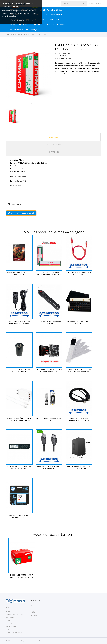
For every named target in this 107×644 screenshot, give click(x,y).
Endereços (34, 615)
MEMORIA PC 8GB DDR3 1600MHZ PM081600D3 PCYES (49, 274)
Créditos (33, 612)
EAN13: (58, 58)
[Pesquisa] (84, 4)
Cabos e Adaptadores (54, 15)
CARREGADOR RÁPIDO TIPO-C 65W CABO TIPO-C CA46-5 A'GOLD (19, 419)
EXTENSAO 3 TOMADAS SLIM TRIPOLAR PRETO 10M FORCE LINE (19, 322)
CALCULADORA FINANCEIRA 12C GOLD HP (79, 322)
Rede (62, 25)
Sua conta (35, 600)
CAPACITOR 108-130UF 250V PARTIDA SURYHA (19, 371)
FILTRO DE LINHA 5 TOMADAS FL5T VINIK (49, 322)
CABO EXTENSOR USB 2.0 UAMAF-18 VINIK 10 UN (49, 468)
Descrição (53, 137)
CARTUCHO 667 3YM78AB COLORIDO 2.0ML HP (19, 516)
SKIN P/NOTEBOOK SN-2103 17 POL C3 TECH (19, 274)
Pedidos (33, 609)
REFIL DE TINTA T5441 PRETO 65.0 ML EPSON (49, 419)
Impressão (53, 20)
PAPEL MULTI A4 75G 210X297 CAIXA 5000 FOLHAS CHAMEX (22, 576)
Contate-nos (53, 152)
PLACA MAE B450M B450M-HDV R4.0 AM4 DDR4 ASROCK (49, 371)
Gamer (43, 20)
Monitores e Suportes (21, 25)
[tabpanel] (29, 75)
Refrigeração (17, 29)
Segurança (32, 29)
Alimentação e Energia (50, 10)
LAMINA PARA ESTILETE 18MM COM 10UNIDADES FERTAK (79, 371)
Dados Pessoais (36, 606)
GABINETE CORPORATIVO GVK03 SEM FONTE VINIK (79, 468)
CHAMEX (63, 56)
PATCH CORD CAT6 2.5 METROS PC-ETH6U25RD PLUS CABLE (79, 274)
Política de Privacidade (20, 20)
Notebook (39, 25)
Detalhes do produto (53, 144)
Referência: (59, 53)
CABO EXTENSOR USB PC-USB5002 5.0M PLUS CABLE (79, 419)
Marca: (57, 56)
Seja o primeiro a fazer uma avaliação (21, 213)
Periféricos (52, 25)
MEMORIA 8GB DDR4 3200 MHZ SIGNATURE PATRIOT (19, 468)
